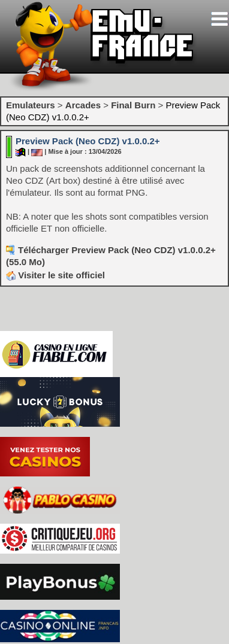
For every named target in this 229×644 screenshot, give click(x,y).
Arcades (83, 105)
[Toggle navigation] (219, 19)
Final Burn (133, 105)
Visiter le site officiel (55, 275)
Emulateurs (31, 105)
